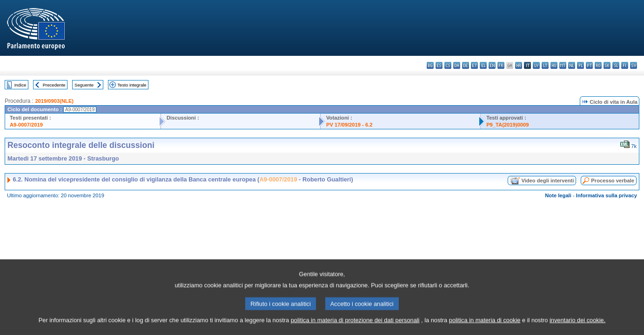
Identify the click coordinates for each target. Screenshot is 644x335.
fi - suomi (625, 65)
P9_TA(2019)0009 (507, 125)
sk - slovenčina (607, 65)
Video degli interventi (547, 181)
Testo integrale (132, 85)
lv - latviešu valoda (536, 65)
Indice (20, 85)
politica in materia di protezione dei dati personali (355, 327)
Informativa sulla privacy (607, 195)
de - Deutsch (466, 65)
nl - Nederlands (572, 65)
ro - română (598, 65)
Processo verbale (613, 181)
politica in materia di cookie (485, 327)
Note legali (558, 195)
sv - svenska (634, 65)
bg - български (430, 65)
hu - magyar (554, 65)
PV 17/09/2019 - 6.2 (349, 125)
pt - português (589, 65)
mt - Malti (563, 65)
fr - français (501, 65)
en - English (492, 65)
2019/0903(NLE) (54, 101)
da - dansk (457, 65)
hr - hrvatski (519, 65)
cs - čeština (448, 65)
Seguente (84, 85)
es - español (439, 65)
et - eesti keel (474, 65)
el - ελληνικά (483, 65)
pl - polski (580, 65)
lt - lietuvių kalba (545, 65)
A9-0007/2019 (26, 125)
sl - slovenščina (616, 65)
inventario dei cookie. (577, 327)
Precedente (54, 85)
